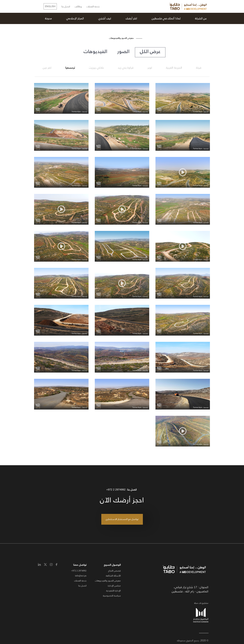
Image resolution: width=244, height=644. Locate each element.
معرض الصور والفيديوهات (108, 581)
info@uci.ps (81, 576)
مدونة (48, 18)
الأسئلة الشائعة (113, 576)
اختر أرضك (131, 18)
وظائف (78, 7)
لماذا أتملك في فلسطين (166, 18)
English (50, 6)
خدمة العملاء (93, 7)
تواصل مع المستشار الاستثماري (122, 519)
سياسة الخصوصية (112, 596)
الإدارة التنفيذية (113, 591)
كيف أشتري (105, 18)
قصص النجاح (114, 571)
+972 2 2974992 (116, 490)
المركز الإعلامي (75, 18)
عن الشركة (201, 18)
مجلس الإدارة (114, 586)
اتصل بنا (66, 7)
